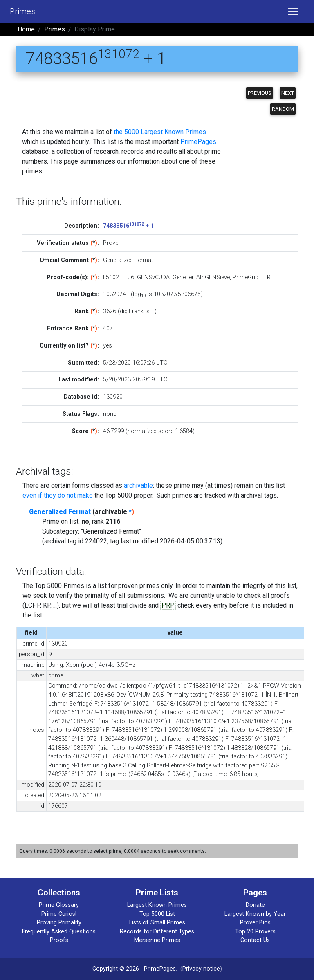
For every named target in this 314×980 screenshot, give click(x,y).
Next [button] (288, 93)
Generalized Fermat (60, 512)
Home (26, 29)
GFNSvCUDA (153, 277)
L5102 (111, 277)
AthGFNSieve (213, 277)
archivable (138, 486)
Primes (22, 11)
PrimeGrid (246, 277)
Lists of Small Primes (157, 923)
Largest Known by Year (255, 914)
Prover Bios (255, 923)
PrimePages (198, 142)
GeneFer (183, 277)
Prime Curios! (59, 914)
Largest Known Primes (157, 905)
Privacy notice (201, 969)
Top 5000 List (157, 914)
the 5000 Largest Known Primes (160, 132)
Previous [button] (260, 93)
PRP (168, 605)
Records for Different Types (157, 932)
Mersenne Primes (157, 940)
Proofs (59, 940)
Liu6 (129, 277)
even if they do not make (58, 495)
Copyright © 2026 (116, 969)
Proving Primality (59, 923)
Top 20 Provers (255, 932)
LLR (266, 277)
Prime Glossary (59, 905)
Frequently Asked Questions (59, 932)
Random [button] (283, 109)
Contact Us (255, 940)
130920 (113, 397)
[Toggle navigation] (293, 11)
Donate (255, 905)
